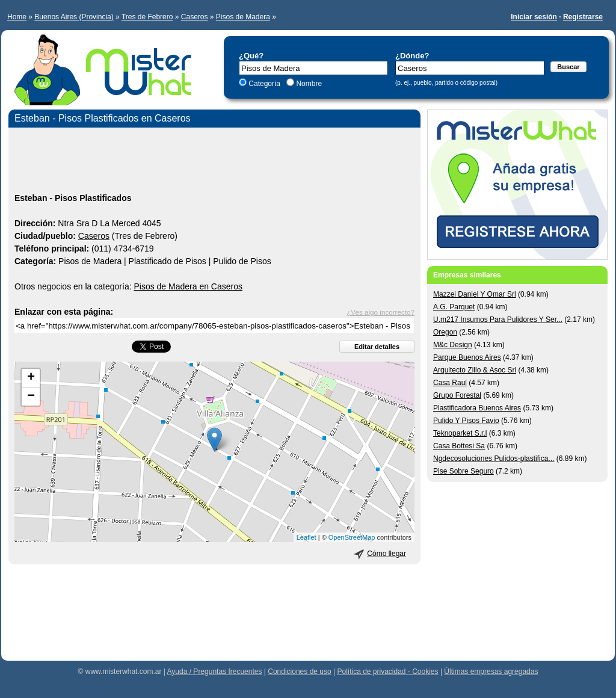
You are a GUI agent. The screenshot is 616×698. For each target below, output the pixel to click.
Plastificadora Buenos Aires (477, 408)
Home (17, 17)
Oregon (445, 332)
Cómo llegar (387, 554)
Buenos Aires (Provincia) (74, 17)
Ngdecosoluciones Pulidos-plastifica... (494, 459)
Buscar (568, 67)
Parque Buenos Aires (467, 357)
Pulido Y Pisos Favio (466, 421)
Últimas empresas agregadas (491, 672)
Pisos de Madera (243, 17)
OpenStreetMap (352, 537)
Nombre (308, 84)
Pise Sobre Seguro (464, 471)
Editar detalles (377, 347)
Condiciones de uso (299, 672)
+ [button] (31, 378)
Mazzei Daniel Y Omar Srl (475, 294)
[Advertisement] (214, 162)
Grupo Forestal (457, 395)
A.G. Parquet (454, 307)
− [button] (31, 397)
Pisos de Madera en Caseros (188, 286)
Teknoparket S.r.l (460, 433)
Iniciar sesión (534, 17)
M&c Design (453, 345)
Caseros (195, 17)
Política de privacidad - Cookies (387, 672)
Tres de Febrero (147, 17)
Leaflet (306, 537)
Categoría (264, 84)
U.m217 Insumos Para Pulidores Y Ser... (498, 320)
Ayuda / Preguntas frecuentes (215, 672)
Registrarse (583, 17)
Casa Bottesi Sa (459, 446)
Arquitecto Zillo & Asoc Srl (475, 370)
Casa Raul (450, 383)
